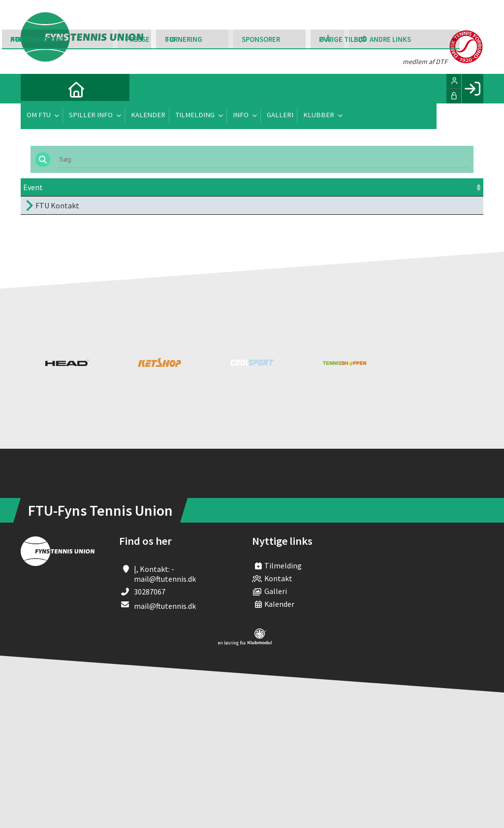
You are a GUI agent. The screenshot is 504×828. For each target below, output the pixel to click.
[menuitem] (35, 89)
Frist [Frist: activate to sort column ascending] (272, 187)
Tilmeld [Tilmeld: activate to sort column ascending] (407, 187)
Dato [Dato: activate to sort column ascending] (152, 187)
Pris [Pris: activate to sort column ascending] (335, 187)
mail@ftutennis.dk (165, 606)
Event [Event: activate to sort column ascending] (33, 187)
